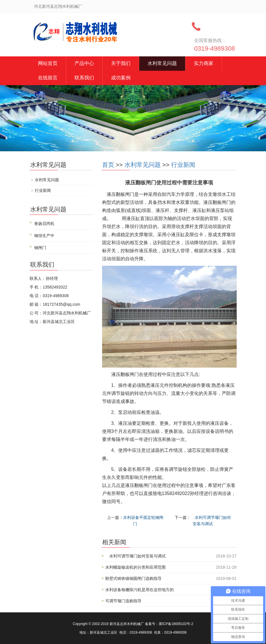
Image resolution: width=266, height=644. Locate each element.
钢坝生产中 (44, 236)
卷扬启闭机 (44, 223)
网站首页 (48, 63)
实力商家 (204, 63)
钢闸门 (40, 248)
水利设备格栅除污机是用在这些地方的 (139, 590)
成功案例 (121, 78)
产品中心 (84, 63)
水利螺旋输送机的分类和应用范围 (135, 567)
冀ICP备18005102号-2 (176, 624)
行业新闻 (183, 165)
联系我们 (84, 78)
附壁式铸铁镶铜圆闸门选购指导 (133, 578)
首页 (108, 165)
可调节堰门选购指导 (123, 601)
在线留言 (48, 78)
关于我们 (121, 63)
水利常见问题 (162, 63)
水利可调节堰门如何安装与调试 (135, 556)
